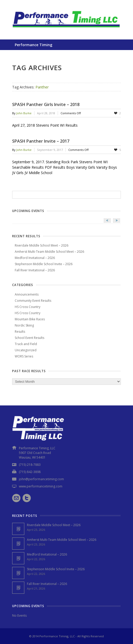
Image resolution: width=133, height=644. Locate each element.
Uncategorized (26, 350)
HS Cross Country (28, 307)
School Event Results (29, 338)
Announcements (27, 294)
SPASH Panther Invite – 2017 (41, 141)
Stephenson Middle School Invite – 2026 (44, 264)
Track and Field (26, 344)
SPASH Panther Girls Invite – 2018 (46, 104)
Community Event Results (33, 301)
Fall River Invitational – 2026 (35, 270)
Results (20, 332)
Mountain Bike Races (30, 319)
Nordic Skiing (24, 325)
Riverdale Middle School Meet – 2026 (42, 245)
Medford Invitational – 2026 (35, 258)
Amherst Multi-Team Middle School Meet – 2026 (49, 252)
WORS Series (24, 356)
